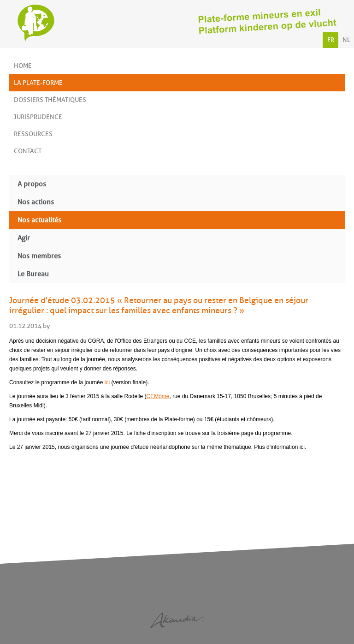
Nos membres (39, 256)
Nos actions (36, 202)
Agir (24, 238)
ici (107, 382)
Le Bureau (33, 274)
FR (331, 40)
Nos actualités (39, 220)
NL (346, 40)
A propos (32, 184)
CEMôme (158, 396)
